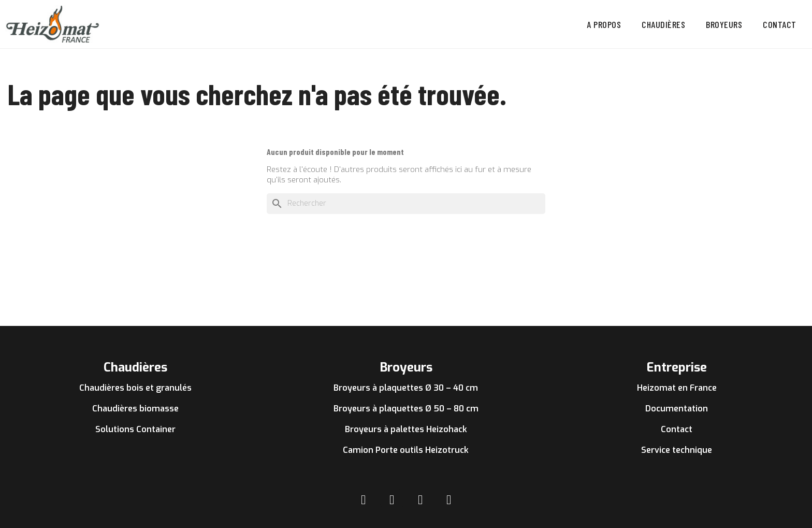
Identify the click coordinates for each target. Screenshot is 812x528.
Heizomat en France (677, 388)
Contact (780, 24)
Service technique (677, 450)
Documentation (677, 409)
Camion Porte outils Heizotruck (406, 450)
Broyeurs (724, 24)
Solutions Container (135, 429)
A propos (604, 24)
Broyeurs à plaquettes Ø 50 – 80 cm (406, 409)
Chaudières (663, 24)
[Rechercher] (406, 204)
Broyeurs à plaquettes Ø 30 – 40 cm (406, 388)
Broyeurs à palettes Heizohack (406, 429)
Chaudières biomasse (135, 409)
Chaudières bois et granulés (135, 388)
